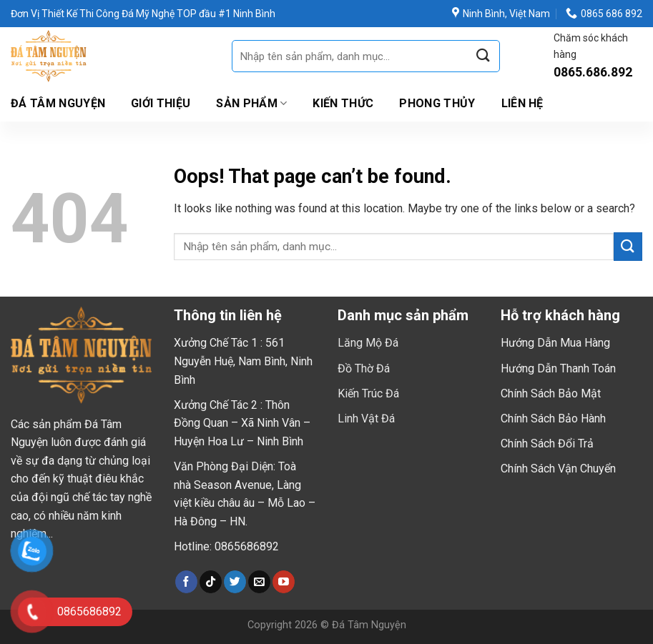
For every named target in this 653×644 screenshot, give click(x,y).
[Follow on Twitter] (235, 582)
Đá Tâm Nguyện (58, 103)
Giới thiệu (161, 103)
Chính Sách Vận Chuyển (558, 469)
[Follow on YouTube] (284, 582)
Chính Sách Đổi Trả (547, 444)
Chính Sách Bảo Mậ (549, 393)
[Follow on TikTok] (211, 582)
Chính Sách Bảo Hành (553, 418)
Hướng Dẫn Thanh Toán (558, 368)
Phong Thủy (437, 103)
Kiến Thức (343, 103)
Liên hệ (522, 103)
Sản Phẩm (251, 104)
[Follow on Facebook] (186, 582)
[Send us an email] (259, 582)
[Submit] (483, 56)
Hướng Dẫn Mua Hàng (555, 343)
